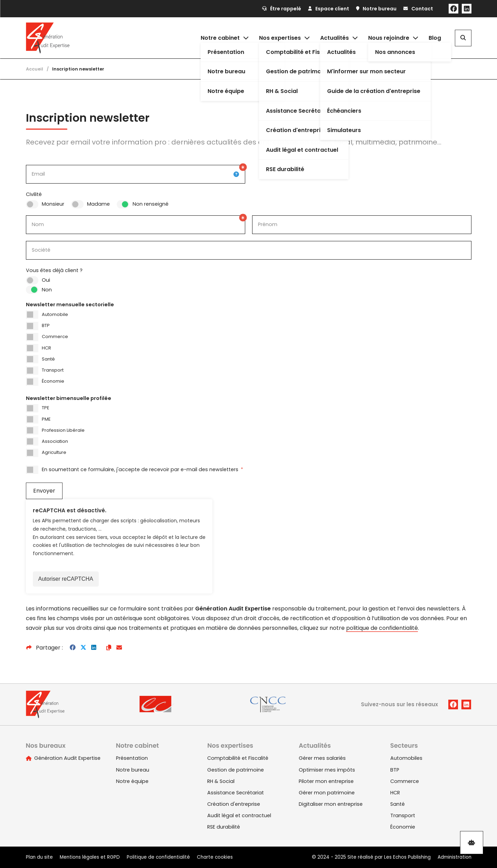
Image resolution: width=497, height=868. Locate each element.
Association (55, 441)
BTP (46, 325)
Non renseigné (151, 204)
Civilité (34, 194)
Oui (46, 280)
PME (46, 419)
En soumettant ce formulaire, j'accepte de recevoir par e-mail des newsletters (142, 470)
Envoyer (44, 491)
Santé (48, 359)
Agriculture (54, 452)
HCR (46, 348)
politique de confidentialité (382, 628)
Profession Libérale (63, 430)
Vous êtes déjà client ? (54, 270)
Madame (98, 204)
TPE (45, 408)
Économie (53, 381)
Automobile (55, 314)
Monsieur (53, 204)
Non (47, 290)
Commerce (55, 337)
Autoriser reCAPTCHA (66, 579)
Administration (455, 857)
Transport (53, 370)
